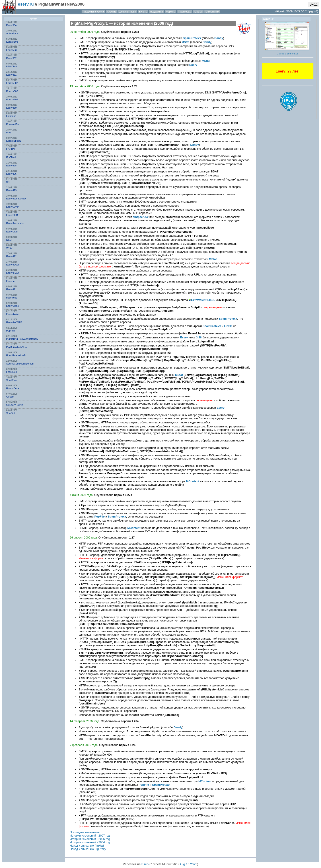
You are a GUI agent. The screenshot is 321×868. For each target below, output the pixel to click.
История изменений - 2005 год (90, 839)
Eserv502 (11, 58)
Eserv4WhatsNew (16, 199)
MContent (193, 481)
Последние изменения (85, 832)
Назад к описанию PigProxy (88, 849)
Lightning (11, 116)
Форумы (171, 12)
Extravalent (199, 300)
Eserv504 (11, 25)
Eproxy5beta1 (14, 141)
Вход (313, 4)
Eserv (193, 65)
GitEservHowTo (15, 405)
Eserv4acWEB (14, 322)
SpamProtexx (192, 38)
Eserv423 (11, 190)
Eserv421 (11, 289)
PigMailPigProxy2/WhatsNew (22, 339)
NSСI (9, 240)
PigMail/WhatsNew (16, 347)
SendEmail (12, 380)
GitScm (10, 397)
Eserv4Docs (13, 265)
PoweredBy (12, 124)
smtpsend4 (140, 217)
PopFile (99, 517)
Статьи (198, 12)
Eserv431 (11, 75)
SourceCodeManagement (20, 364)
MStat (185, 42)
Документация (128, 12)
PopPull (10, 331)
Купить (143, 12)
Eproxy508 (12, 42)
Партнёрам (185, 12)
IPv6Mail (11, 157)
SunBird (11, 413)
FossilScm (12, 372)
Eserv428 (11, 166)
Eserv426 (11, 174)
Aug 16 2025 (188, 864)
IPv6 (9, 133)
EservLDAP (13, 207)
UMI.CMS (12, 66)
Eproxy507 (12, 83)
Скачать (112, 12)
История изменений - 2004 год (90, 842)
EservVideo (12, 306)
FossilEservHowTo (16, 355)
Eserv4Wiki (12, 314)
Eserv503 (11, 50)
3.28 (199, 337)
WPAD (10, 248)
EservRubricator (15, 223)
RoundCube (13, 388)
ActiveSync (12, 33)
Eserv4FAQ (12, 273)
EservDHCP (13, 215)
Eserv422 (11, 256)
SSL (9, 182)
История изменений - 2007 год (90, 836)
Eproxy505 (12, 99)
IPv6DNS (11, 149)
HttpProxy (12, 298)
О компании (212, 12)
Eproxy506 (12, 91)
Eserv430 (11, 108)
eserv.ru (26, 4)
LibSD (211, 300)
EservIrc (11, 281)
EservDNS (12, 232)
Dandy (219, 38)
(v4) (316, 11)
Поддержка (156, 12)
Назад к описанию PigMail (87, 846)
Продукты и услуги (93, 12)
